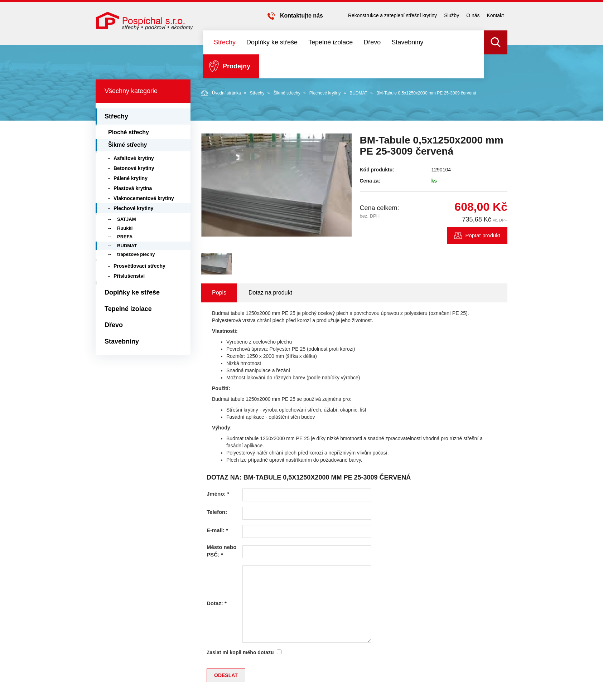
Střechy (225, 42)
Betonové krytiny (134, 168)
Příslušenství (129, 276)
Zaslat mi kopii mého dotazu (240, 652)
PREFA (125, 237)
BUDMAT (358, 93)
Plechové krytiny (325, 93)
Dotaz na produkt (270, 293)
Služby (452, 15)
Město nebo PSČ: (221, 551)
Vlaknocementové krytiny (144, 198)
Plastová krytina (133, 188)
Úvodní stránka (221, 93)
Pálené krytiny (131, 178)
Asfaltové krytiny (134, 158)
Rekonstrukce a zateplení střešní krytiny (392, 15)
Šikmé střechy (287, 93)
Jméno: (218, 494)
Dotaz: (217, 603)
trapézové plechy (136, 254)
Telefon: (217, 512)
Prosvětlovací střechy (139, 266)
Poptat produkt (483, 235)
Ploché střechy (129, 132)
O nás (473, 15)
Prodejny (237, 66)
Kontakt (495, 15)
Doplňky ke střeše (272, 42)
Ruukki (125, 228)
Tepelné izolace (331, 42)
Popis (219, 293)
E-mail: (217, 530)
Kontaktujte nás (301, 16)
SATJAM (126, 219)
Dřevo (372, 42)
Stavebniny (407, 42)
